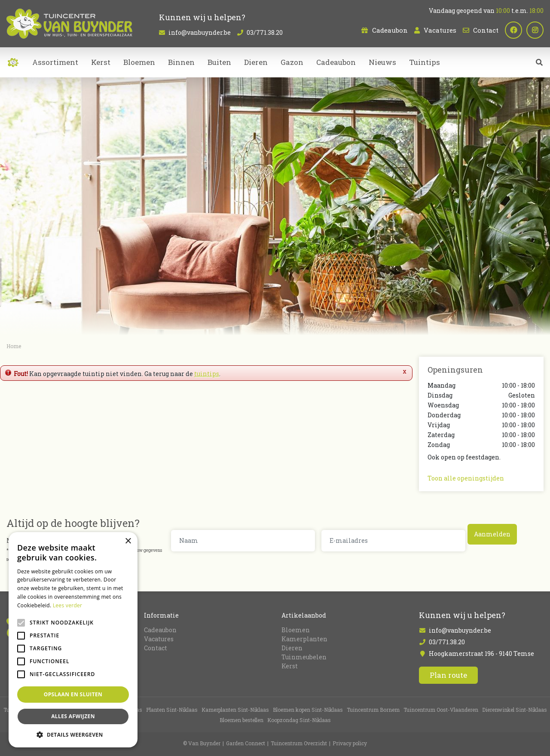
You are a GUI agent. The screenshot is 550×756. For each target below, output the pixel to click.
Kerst (290, 666)
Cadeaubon (390, 30)
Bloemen (296, 629)
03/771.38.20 (265, 32)
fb (513, 30)
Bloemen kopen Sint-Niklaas (308, 710)
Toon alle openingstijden (466, 478)
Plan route (448, 675)
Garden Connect (246, 743)
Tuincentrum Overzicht (299, 743)
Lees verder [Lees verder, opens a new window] (68, 605)
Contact (486, 30)
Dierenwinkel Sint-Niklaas (515, 710)
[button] (73, 735)
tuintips (207, 374)
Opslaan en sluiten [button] (73, 694)
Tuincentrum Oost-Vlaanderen (441, 710)
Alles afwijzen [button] (73, 716)
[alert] (73, 640)
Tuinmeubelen (304, 657)
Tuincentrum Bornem (373, 710)
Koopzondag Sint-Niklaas (299, 720)
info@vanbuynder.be (200, 32)
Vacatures (440, 30)
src (539, 62)
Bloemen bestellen (241, 720)
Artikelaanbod (304, 615)
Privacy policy (350, 743)
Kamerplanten (304, 638)
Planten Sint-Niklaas (172, 710)
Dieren (292, 647)
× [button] (128, 541)
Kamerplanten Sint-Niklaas (235, 710)
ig (535, 30)
